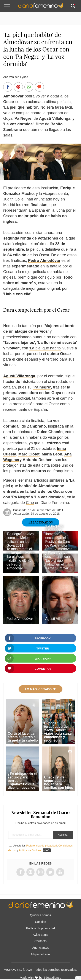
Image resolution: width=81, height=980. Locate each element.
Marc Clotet (29, 454)
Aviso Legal (40, 935)
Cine (30, 503)
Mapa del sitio (40, 954)
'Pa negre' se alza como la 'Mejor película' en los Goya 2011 (20, 540)
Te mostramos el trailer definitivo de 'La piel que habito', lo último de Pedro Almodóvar (21, 559)
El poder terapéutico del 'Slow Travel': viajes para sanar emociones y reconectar (58, 732)
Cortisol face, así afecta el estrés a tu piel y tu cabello (23, 737)
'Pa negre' (42, 387)
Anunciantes (40, 948)
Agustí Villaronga (19, 376)
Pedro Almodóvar (44, 261)
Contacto (40, 941)
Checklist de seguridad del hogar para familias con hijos (59, 782)
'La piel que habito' (45, 348)
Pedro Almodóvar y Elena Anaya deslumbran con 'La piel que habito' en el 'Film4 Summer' (58, 559)
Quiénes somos (40, 915)
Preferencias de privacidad (41, 846)
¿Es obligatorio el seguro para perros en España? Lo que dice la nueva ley (22, 781)
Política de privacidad (40, 928)
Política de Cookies (30, 850)
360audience (52, 978)
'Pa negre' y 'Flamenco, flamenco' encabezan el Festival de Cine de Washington (58, 536)
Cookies (40, 922)
